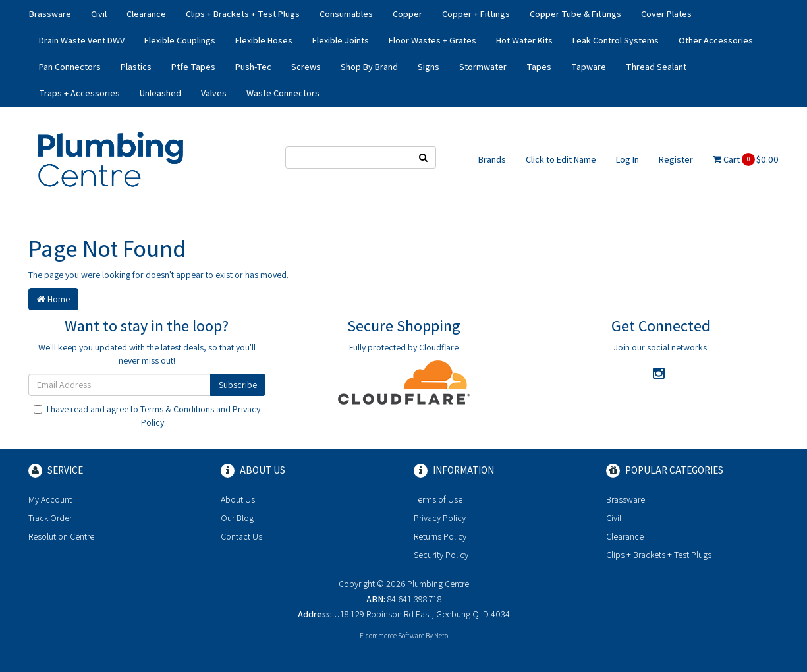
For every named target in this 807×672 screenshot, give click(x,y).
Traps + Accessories (79, 93)
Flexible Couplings (180, 40)
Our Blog (237, 518)
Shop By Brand (369, 67)
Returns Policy (440, 536)
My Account (50, 499)
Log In (627, 159)
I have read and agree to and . (147, 416)
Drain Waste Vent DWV (82, 40)
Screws (306, 67)
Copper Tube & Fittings (575, 14)
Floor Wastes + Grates (432, 40)
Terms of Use (438, 499)
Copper (407, 14)
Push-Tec (253, 67)
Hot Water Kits (524, 40)
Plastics (136, 67)
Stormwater (483, 67)
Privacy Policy (440, 518)
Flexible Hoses (264, 40)
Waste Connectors (283, 93)
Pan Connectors (70, 67)
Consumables (346, 14)
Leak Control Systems (616, 40)
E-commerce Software (392, 636)
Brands (492, 159)
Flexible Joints (341, 40)
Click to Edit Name (561, 159)
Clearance (146, 14)
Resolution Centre (61, 536)
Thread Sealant (656, 67)
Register (676, 159)
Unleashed (160, 93)
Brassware (50, 14)
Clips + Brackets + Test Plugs (243, 14)
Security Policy (441, 555)
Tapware (589, 67)
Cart (746, 159)
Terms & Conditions (177, 409)
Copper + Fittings (476, 14)
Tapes (539, 67)
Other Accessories (716, 40)
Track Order (50, 518)
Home (53, 299)
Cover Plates (666, 14)
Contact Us (241, 536)
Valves (214, 93)
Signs (429, 67)
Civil (99, 14)
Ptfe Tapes (193, 67)
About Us (238, 499)
